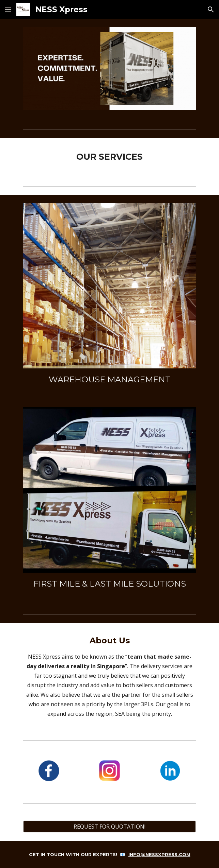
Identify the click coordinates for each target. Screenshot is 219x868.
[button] (8, 9)
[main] (109, 157)
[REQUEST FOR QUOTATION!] (109, 827)
